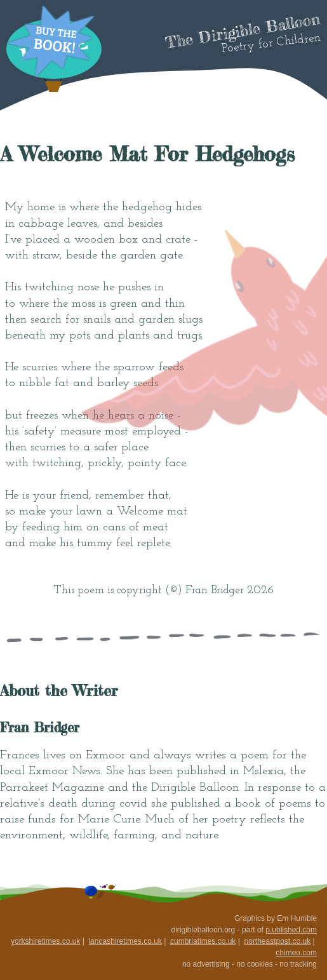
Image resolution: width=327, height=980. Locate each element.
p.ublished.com (291, 930)
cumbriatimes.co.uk (203, 941)
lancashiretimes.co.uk (125, 941)
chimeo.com (296, 953)
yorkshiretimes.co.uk (45, 941)
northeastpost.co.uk (277, 941)
